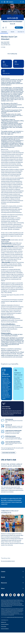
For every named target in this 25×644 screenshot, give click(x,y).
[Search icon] (21, 2)
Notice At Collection (5, 629)
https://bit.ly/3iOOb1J (6, 293)
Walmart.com (4, 622)
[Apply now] (19, 28)
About (12, 588)
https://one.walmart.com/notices (9, 261)
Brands (12, 577)
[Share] (3, 28)
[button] (6, 28)
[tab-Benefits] (12, 32)
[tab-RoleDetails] (4, 32)
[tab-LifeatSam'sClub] (21, 32)
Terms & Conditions (5, 624)
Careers (12, 571)
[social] (2, 595)
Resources (12, 583)
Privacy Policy (4, 626)
